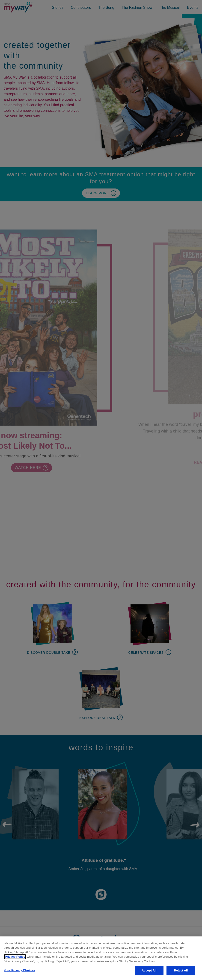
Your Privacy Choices (19, 970)
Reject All (181, 970)
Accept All (149, 970)
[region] (101, 958)
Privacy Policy (15, 957)
